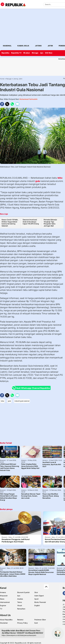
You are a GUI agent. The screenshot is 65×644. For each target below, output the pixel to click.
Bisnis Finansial (40, 602)
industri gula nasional (22, 401)
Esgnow (3, 605)
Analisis (20, 599)
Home (2, 79)
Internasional (5, 602)
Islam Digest (39, 596)
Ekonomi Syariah (23, 592)
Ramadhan (21, 609)
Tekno (20, 602)
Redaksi (20, 620)
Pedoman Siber (40, 620)
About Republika (6, 620)
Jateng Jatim (18, 79)
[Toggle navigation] (2, 4)
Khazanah (4, 596)
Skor (36, 592)
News (2, 599)
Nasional (7, 46)
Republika (5, 53)
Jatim (50, 46)
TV (1, 609)
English (37, 605)
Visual (20, 605)
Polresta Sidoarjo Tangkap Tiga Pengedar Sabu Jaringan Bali (50, 223)
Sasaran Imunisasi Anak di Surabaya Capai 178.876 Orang (31, 222)
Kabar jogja (23, 46)
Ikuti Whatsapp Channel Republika (31, 388)
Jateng (38, 46)
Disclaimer (4, 623)
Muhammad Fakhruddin (28, 99)
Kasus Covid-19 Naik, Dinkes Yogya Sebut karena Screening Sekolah (10, 223)
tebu (60, 178)
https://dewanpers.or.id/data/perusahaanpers (19, 635)
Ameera (3, 592)
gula (38, 181)
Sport (36, 599)
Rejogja (9, 79)
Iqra (19, 596)
